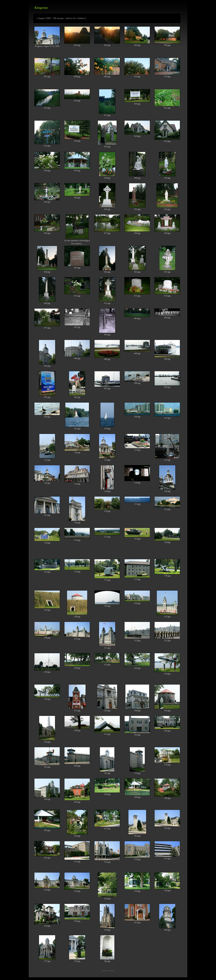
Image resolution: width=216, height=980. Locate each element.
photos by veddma (108, 971)
